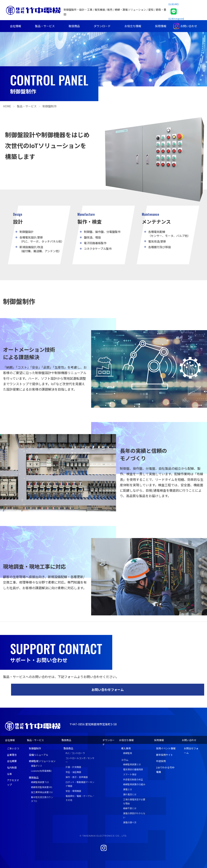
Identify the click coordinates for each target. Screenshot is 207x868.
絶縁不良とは (130, 808)
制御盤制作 (49, 106)
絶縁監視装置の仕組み (134, 784)
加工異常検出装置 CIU (42, 792)
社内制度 (12, 767)
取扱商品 (74, 26)
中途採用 (161, 761)
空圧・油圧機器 (73, 772)
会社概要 (12, 761)
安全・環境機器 (73, 791)
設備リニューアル (39, 755)
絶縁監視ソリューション (42, 761)
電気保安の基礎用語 (133, 769)
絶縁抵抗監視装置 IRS (42, 787)
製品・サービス (45, 26)
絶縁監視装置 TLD (40, 782)
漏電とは (128, 789)
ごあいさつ (13, 748)
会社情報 (15, 26)
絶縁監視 (128, 753)
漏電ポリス (37, 766)
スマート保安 (130, 774)
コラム (125, 760)
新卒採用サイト (165, 755)
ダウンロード (102, 26)
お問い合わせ (189, 26)
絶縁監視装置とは (132, 764)
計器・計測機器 (73, 767)
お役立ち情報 (133, 26)
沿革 (9, 774)
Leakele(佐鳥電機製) (41, 771)
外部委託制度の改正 (133, 779)
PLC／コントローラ (75, 753)
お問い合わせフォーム (108, 690)
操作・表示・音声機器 (77, 777)
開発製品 (34, 777)
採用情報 (161, 26)
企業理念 (12, 755)
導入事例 (126, 748)
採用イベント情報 (166, 748)
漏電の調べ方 (130, 822)
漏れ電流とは (130, 794)
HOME (7, 106)
